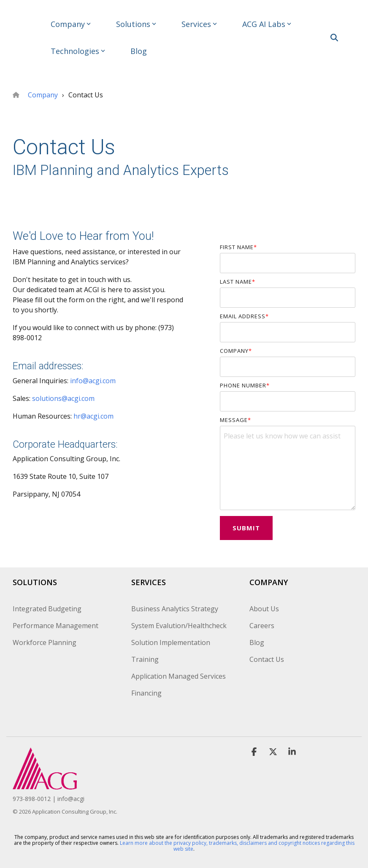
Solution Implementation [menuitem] (171, 642)
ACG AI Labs (267, 24)
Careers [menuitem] (262, 626)
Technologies (78, 51)
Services (199, 24)
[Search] (334, 38)
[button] (356, 34)
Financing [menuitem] (146, 693)
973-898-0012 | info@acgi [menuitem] (49, 799)
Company (71, 24)
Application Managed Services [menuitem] (179, 676)
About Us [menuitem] (264, 609)
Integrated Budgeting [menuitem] (47, 609)
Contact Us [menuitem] (267, 659)
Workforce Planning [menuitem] (45, 642)
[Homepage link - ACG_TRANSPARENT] (45, 785)
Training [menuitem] (145, 659)
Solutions (136, 24)
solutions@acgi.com (63, 398)
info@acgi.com (93, 381)
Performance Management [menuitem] (55, 626)
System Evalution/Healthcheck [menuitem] (179, 626)
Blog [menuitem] (257, 642)
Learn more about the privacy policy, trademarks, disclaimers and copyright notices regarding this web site (237, 846)
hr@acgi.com (93, 416)
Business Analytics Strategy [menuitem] (175, 609)
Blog (139, 51)
